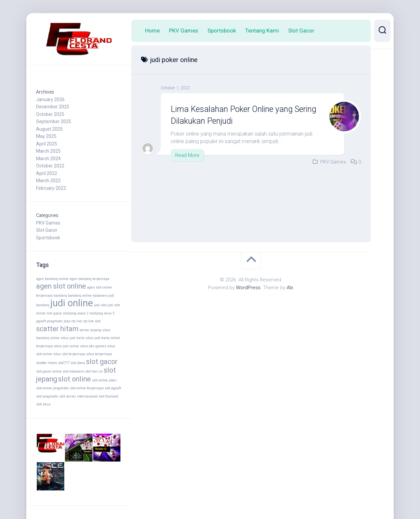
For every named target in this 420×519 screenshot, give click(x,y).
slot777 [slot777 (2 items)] (64, 363)
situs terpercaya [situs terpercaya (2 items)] (99, 354)
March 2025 (48, 151)
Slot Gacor (47, 230)
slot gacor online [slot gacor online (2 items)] (49, 371)
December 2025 (53, 107)
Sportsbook (48, 238)
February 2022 (51, 188)
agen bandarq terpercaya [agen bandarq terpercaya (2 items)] (89, 279)
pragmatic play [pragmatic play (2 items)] (59, 321)
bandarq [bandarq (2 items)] (60, 296)
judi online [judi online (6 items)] (72, 303)
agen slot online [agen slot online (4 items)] (61, 286)
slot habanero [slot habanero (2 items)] (73, 371)
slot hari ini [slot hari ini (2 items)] (94, 371)
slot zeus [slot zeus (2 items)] (43, 404)
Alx (290, 288)
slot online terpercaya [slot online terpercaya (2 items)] (87, 388)
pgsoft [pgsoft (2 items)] (41, 321)
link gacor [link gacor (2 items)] (54, 313)
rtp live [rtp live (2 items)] (77, 321)
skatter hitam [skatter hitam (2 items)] (47, 363)
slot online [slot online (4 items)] (74, 379)
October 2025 (50, 114)
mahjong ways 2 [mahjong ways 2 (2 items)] (76, 313)
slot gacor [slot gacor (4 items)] (102, 362)
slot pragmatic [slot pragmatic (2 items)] (47, 396)
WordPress (248, 288)
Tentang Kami (262, 31)
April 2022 (47, 173)
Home (152, 31)
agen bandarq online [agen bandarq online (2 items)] (52, 279)
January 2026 (50, 99)
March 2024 (48, 159)
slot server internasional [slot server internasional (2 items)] (79, 396)
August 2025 (49, 129)
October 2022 (50, 166)
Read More (187, 155)
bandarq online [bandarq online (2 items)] (80, 296)
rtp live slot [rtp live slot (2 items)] (92, 321)
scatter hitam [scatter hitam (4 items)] (57, 329)
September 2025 (54, 121)
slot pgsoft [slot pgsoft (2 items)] (113, 388)
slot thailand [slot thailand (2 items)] (108, 396)
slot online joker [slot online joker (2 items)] (104, 380)
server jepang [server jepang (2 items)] (90, 330)
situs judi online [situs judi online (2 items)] (66, 346)
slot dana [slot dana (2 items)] (78, 363)
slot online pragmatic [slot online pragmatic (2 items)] (52, 388)
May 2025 (46, 136)
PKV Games (48, 223)
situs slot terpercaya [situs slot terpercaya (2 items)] (69, 354)
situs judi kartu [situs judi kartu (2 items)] (73, 338)
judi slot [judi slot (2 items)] (100, 305)
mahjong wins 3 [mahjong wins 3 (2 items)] (102, 313)
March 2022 (48, 181)
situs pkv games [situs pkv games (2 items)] (93, 346)
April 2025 (47, 144)
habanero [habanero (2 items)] (100, 296)
